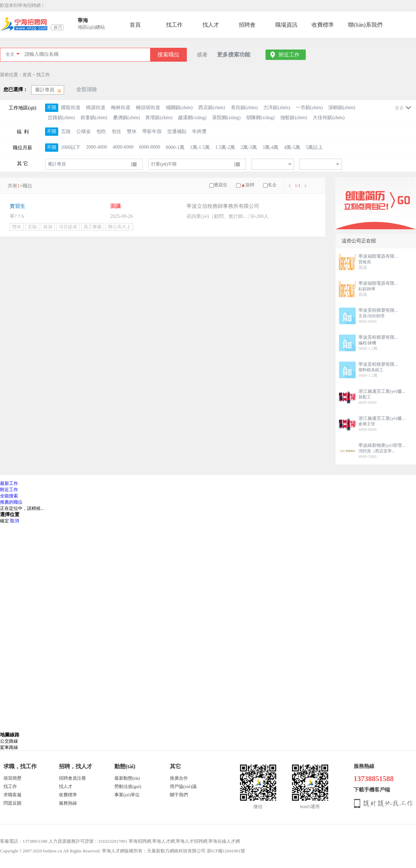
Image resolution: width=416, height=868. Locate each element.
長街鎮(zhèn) (244, 108)
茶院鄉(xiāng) (226, 118)
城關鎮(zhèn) (179, 108)
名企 (272, 185)
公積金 (84, 131)
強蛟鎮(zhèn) (294, 118)
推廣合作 (179, 778)
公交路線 (9, 741)
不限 (52, 108)
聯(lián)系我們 (365, 25)
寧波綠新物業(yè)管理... (382, 445)
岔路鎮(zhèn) (61, 118)
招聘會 (247, 25)
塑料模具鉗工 (371, 370)
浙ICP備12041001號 (226, 851)
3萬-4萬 (271, 147)
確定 (5, 521)
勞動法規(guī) (128, 786)
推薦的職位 (11, 502)
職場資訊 (286, 25)
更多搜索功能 (234, 55)
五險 (66, 131)
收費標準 (323, 25)
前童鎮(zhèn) (94, 118)
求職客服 (12, 795)
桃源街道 (96, 108)
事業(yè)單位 (127, 795)
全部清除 (87, 89)
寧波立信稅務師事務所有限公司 (223, 206)
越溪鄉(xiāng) (192, 118)
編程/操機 (367, 343)
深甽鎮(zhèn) (342, 108)
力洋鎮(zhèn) (277, 108)
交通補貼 (177, 131)
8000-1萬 (175, 147)
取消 (15, 521)
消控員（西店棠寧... (377, 451)
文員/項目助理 (371, 316)
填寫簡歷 (12, 778)
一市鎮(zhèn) (309, 108)
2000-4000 (97, 147)
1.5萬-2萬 (225, 147)
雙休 (132, 131)
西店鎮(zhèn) (212, 108)
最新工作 (9, 483)
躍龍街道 (71, 108)
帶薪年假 (152, 131)
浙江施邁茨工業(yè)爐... (382, 391)
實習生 (18, 206)
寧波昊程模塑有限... (378, 310)
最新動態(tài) (127, 778)
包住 (116, 131)
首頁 (135, 25)
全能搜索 (9, 496)
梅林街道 (121, 108)
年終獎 (199, 131)
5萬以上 (314, 147)
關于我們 (179, 795)
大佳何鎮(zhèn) (329, 118)
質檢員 (365, 262)
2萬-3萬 (249, 147)
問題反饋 (12, 803)
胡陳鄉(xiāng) (260, 118)
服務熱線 (68, 803)
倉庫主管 (367, 424)
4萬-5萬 (292, 147)
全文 (10, 54)
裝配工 (365, 397)
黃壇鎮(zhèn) (159, 118)
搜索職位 (168, 55)
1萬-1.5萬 (200, 147)
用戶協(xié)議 (183, 786)
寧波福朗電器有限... (378, 256)
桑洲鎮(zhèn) (127, 118)
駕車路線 (9, 747)
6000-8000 (150, 147)
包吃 (101, 131)
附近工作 (289, 55)
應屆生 (221, 185)
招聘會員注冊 (72, 778)
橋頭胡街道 (148, 108)
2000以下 (71, 147)
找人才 (211, 25)
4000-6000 (123, 147)
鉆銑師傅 (367, 289)
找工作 (174, 25)
